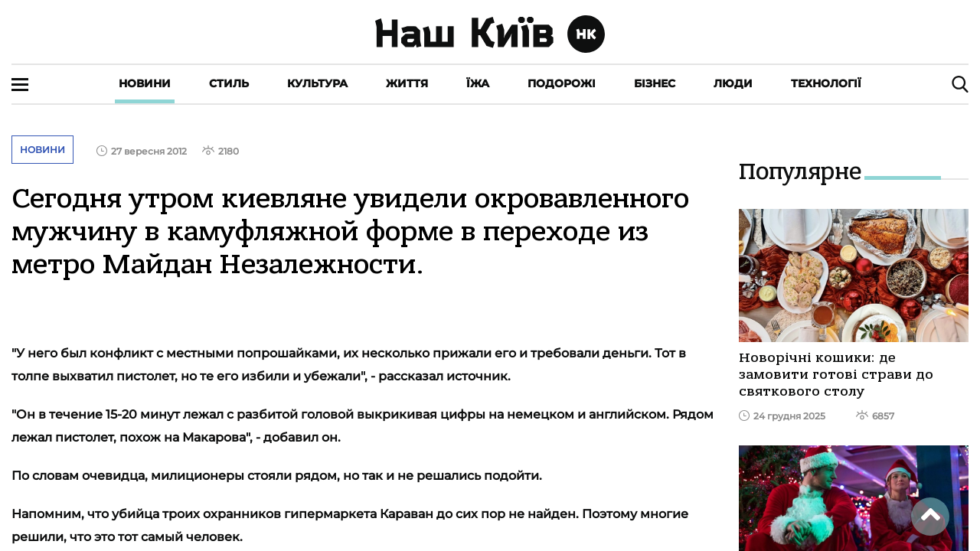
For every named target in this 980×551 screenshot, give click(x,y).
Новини (145, 83)
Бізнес (655, 83)
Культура (317, 83)
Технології (826, 83)
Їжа (478, 83)
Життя (407, 83)
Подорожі (562, 83)
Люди (733, 83)
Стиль (229, 83)
